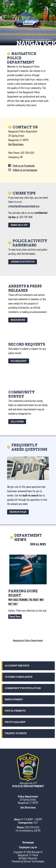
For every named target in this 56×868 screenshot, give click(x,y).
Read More (18, 320)
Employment (14, 700)
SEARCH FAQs (18, 512)
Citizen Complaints (19, 677)
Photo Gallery (15, 722)
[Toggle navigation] (52, 5)
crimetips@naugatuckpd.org (24, 206)
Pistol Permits (15, 711)
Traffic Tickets (16, 733)
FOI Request (19, 361)
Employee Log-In (28, 847)
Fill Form (17, 422)
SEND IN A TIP (19, 225)
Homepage (28, 842)
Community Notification (23, 688)
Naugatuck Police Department (28, 640)
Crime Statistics (23, 262)
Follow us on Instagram (25, 170)
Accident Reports (17, 666)
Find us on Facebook (24, 166)
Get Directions (16, 144)
